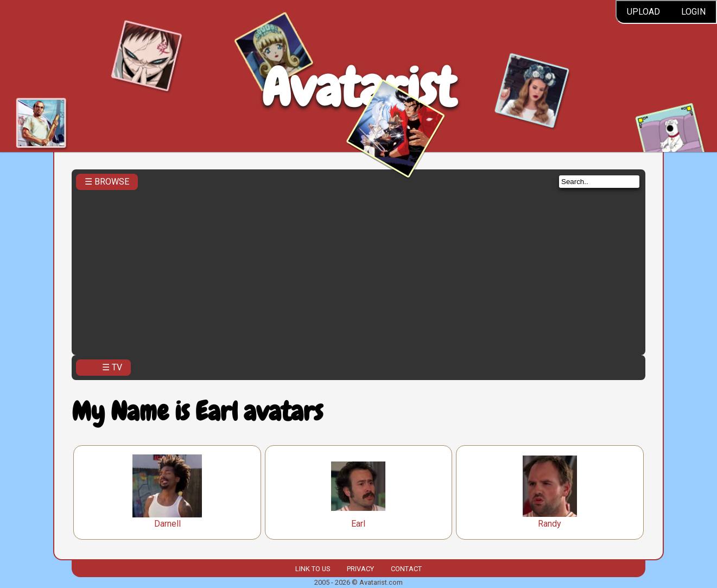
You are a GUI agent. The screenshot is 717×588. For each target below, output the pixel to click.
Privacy (360, 569)
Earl (358, 524)
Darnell (167, 524)
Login (693, 12)
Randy (550, 524)
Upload (643, 12)
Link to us (313, 569)
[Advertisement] (358, 269)
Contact (406, 569)
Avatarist (358, 88)
